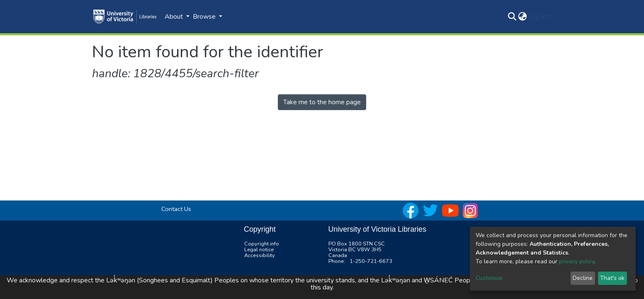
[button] (522, 17)
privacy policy (577, 261)
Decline (583, 278)
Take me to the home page (322, 102)
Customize (489, 278)
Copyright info (262, 244)
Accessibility (260, 255)
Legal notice (259, 250)
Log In (537, 17)
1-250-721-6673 (371, 261)
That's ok (612, 278)
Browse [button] (205, 17)
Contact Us (176, 209)
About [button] (175, 17)
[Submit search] (512, 17)
